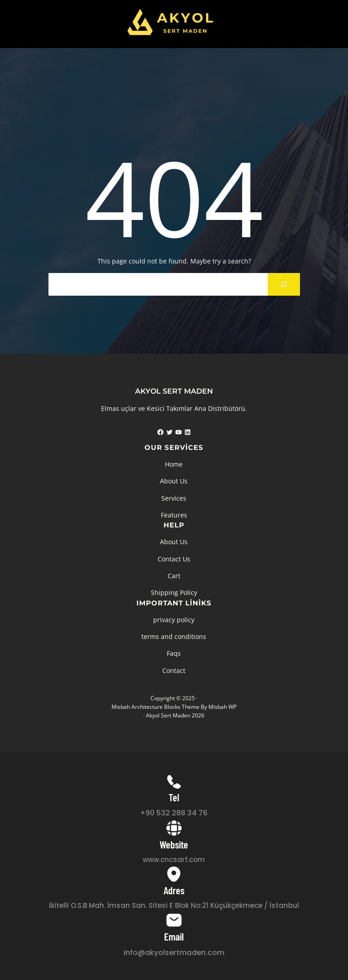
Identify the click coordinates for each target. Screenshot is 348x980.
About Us (174, 481)
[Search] (284, 284)
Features (174, 515)
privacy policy (174, 620)
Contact (174, 670)
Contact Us (174, 559)
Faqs (174, 653)
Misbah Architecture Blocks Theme (155, 707)
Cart (174, 576)
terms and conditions (174, 636)
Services (174, 498)
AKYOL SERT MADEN (174, 391)
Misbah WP (222, 707)
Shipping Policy (174, 592)
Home (174, 464)
